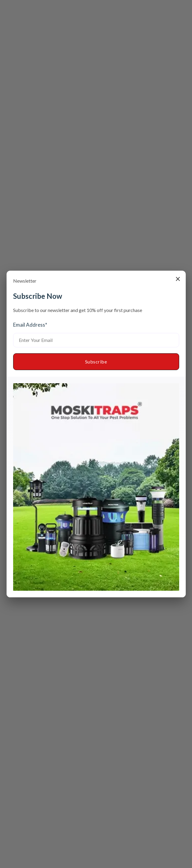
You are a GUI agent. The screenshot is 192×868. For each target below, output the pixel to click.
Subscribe (96, 362)
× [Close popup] (178, 278)
